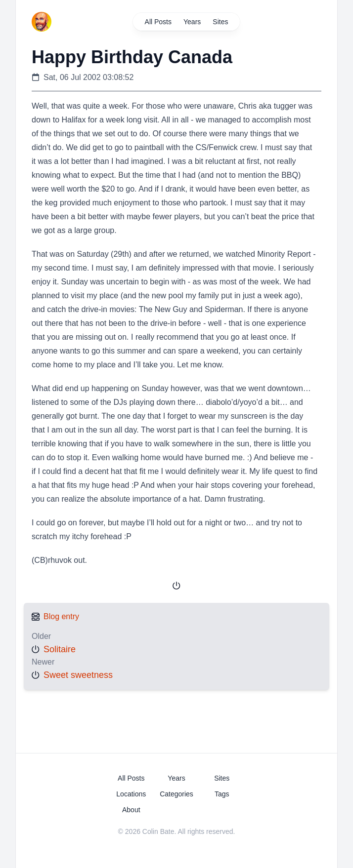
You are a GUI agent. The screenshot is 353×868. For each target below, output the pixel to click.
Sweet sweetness (78, 675)
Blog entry (61, 616)
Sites (220, 22)
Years (192, 22)
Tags (222, 794)
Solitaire (60, 649)
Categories (176, 794)
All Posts (158, 22)
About (131, 810)
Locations (131, 794)
